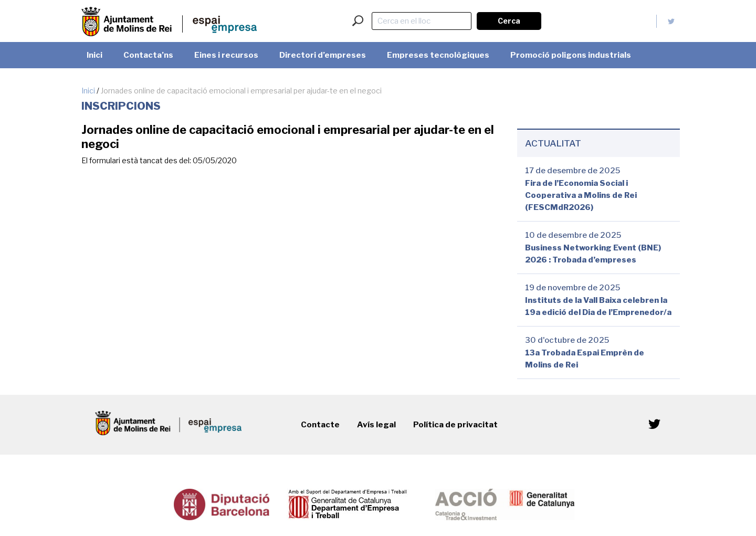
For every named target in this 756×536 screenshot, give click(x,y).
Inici (88, 91)
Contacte (320, 425)
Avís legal (376, 425)
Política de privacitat (455, 425)
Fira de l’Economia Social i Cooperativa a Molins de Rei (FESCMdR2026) (581, 195)
